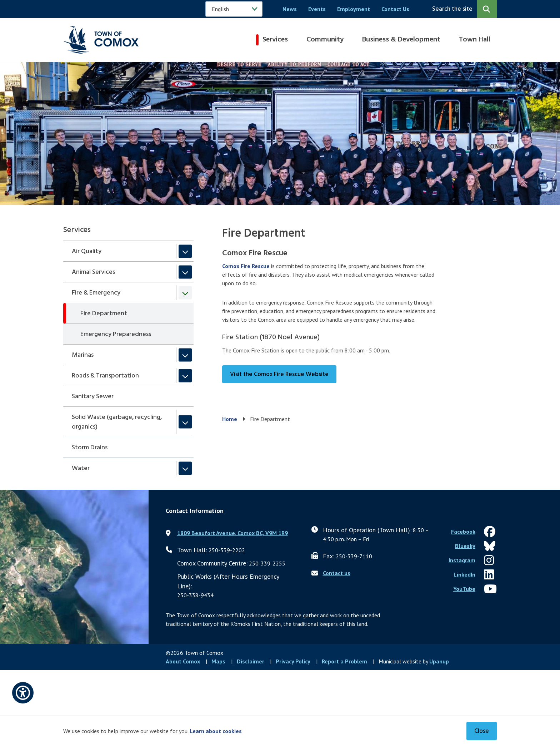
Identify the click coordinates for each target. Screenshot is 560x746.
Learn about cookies (216, 731)
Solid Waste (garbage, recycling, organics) (117, 422)
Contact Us (395, 9)
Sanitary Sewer (93, 397)
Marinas (83, 355)
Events (317, 9)
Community (325, 40)
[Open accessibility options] (23, 693)
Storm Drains (90, 448)
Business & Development (401, 40)
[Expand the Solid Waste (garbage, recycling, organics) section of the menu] (185, 422)
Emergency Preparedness (116, 334)
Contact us (337, 573)
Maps (218, 661)
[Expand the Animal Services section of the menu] (185, 272)
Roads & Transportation (105, 376)
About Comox (183, 661)
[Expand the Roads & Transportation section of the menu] (185, 376)
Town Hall (475, 40)
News (290, 9)
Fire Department (104, 314)
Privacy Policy (293, 661)
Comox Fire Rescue (246, 266)
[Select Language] (234, 9)
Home (230, 419)
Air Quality (87, 251)
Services (275, 40)
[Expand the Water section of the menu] (185, 468)
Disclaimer (251, 661)
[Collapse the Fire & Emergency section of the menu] (185, 293)
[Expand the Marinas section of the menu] (185, 355)
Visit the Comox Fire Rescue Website (279, 374)
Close (482, 731)
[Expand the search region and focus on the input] (463, 9)
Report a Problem (344, 661)
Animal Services (93, 272)
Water (81, 468)
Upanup (439, 661)
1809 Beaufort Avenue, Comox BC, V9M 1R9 (232, 533)
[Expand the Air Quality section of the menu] (185, 251)
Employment (354, 9)
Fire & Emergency (96, 293)
